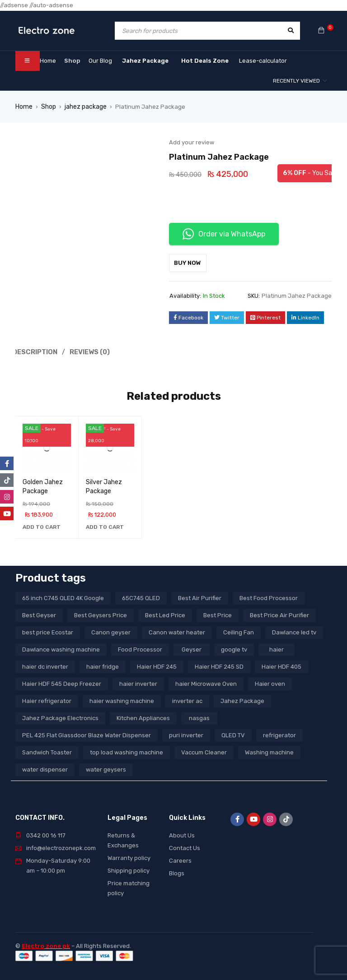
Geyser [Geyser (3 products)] (192, 648)
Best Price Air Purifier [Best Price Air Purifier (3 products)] (279, 614)
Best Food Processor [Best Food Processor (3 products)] (269, 597)
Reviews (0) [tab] (92, 351)
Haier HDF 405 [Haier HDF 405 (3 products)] (281, 665)
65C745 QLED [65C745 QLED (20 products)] (141, 597)
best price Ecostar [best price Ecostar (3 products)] (48, 631)
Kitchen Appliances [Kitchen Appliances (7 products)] (143, 717)
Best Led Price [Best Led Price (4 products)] (165, 614)
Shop (47, 106)
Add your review (192, 142)
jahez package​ (84, 106)
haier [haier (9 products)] (277, 648)
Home (23, 106)
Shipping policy (129, 869)
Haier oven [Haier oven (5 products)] (270, 682)
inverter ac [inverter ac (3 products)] (187, 700)
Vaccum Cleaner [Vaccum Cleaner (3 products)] (204, 751)
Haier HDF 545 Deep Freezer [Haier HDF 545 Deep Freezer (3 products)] (62, 682)
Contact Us (185, 847)
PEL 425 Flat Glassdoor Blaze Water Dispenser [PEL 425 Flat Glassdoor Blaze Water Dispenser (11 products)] (87, 734)
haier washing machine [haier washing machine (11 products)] (122, 700)
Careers (180, 859)
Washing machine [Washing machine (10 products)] (269, 751)
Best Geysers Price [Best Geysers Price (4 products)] (101, 614)
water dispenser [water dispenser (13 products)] (45, 768)
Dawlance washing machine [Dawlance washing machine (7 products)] (61, 648)
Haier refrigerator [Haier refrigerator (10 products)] (47, 700)
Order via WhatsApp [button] (224, 233)
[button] (42, 526)
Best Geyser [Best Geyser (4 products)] (39, 614)
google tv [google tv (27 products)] (234, 648)
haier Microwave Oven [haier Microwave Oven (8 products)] (206, 682)
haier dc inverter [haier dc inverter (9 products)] (45, 665)
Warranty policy (129, 857)
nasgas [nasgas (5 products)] (199, 717)
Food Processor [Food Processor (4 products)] (140, 648)
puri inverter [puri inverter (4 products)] (186, 734)
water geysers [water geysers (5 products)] (106, 768)
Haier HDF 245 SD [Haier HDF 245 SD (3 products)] (219, 665)
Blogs (177, 872)
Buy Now (192, 262)
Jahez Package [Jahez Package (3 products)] (242, 700)
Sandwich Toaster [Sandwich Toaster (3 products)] (47, 751)
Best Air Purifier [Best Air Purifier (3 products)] (200, 597)
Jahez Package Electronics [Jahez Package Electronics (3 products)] (60, 717)
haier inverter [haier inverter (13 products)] (138, 682)
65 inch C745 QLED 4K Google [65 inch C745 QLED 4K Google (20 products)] (63, 597)
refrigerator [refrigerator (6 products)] (279, 734)
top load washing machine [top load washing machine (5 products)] (127, 751)
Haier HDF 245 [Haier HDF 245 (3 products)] (157, 665)
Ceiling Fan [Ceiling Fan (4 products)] (239, 631)
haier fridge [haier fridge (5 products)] (103, 665)
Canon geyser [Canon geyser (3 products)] (111, 631)
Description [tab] (36, 351)
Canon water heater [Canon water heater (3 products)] (177, 631)
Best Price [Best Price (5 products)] (218, 614)
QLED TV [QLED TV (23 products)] (233, 734)
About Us (182, 834)
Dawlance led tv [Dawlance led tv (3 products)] (294, 631)
